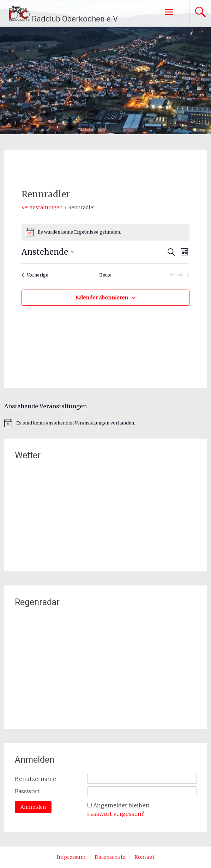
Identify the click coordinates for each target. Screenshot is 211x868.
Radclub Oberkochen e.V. (76, 19)
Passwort (27, 791)
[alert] (105, 232)
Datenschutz (110, 857)
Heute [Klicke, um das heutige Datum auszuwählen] (105, 275)
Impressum (71, 857)
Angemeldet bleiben (121, 805)
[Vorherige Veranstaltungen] (35, 275)
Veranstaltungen (42, 207)
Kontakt (144, 857)
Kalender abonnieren (102, 298)
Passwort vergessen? (116, 814)
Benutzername (35, 779)
